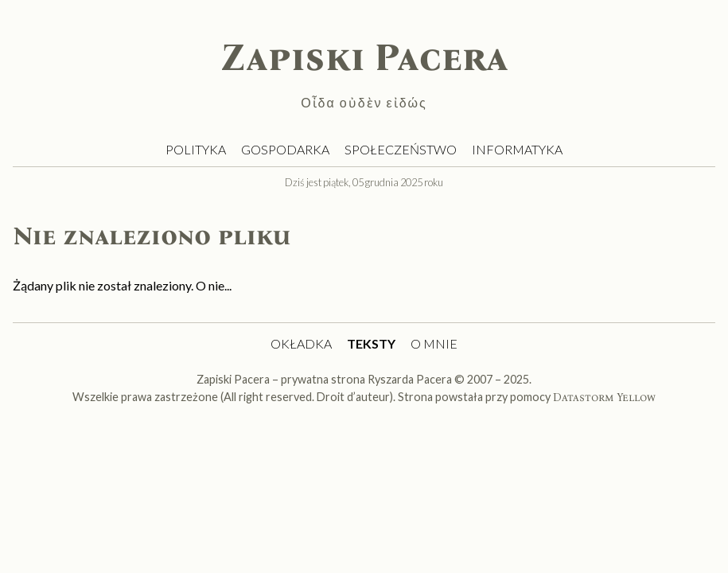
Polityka (196, 149)
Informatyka (517, 149)
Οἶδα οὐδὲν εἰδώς (364, 102)
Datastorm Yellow (604, 398)
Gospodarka (285, 149)
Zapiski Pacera (364, 57)
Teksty (371, 343)
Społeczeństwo (401, 149)
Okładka (301, 343)
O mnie (434, 343)
